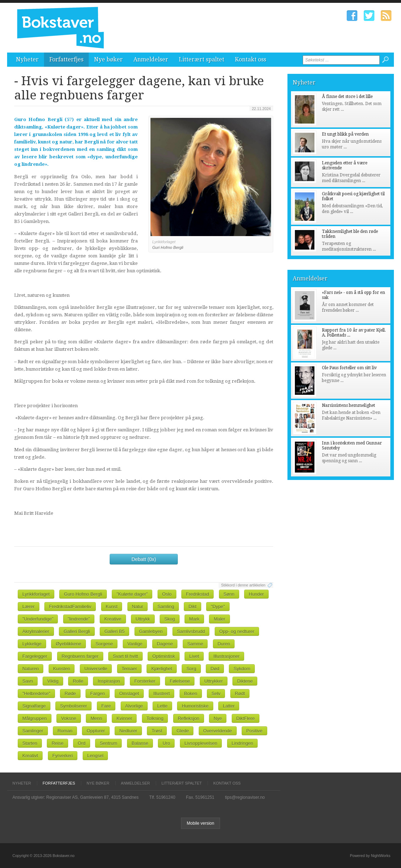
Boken (191, 694)
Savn (28, 681)
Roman (65, 731)
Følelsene (180, 681)
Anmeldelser (151, 59)
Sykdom (242, 669)
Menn (96, 718)
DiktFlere (246, 718)
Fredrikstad (197, 594)
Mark (194, 619)
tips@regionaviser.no (245, 797)
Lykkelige (32, 644)
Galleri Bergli (77, 631)
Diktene (245, 681)
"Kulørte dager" (132, 594)
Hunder (256, 594)
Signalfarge (34, 706)
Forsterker (145, 681)
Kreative (113, 619)
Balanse (140, 743)
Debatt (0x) (144, 559)
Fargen (97, 694)
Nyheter (27, 59)
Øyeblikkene (68, 644)
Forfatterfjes (66, 59)
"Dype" (218, 607)
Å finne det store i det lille (347, 97)
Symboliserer (73, 706)
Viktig (53, 681)
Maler (219, 619)
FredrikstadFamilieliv (70, 607)
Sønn (229, 594)
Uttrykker (214, 681)
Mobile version (200, 823)
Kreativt (30, 756)
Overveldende (218, 731)
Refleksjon (189, 718)
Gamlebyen (151, 631)
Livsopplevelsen (201, 743)
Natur (138, 607)
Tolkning (155, 718)
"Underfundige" (38, 619)
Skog (170, 619)
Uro (166, 743)
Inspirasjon (109, 681)
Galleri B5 (114, 631)
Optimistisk (164, 656)
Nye (218, 718)
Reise (57, 743)
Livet (194, 656)
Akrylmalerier (36, 631)
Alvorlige (134, 706)
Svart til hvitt (125, 656)
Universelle (96, 669)
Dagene (165, 644)
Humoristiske (195, 706)
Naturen (31, 669)
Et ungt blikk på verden (345, 134)
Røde (70, 694)
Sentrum (108, 743)
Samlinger (33, 731)
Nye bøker (108, 59)
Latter (229, 706)
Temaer (129, 669)
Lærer (29, 607)
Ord (82, 743)
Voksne (69, 718)
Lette (162, 706)
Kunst (112, 607)
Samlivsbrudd (191, 631)
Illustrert (161, 694)
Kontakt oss (251, 59)
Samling (166, 607)
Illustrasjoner (226, 656)
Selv (216, 694)
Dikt (192, 607)
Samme (195, 644)
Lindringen (243, 743)
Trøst (157, 731)
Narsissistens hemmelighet (348, 405)
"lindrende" (79, 619)
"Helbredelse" (36, 694)
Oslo (167, 594)
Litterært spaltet (202, 59)
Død (215, 669)
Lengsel (95, 756)
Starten (30, 743)
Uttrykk (143, 619)
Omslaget (129, 694)
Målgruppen (35, 718)
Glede (183, 731)
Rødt (240, 694)
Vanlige (135, 644)
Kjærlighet (162, 669)
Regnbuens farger (80, 656)
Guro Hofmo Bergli (83, 594)
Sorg (191, 669)
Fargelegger (35, 656)
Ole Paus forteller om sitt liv (349, 368)
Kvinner (124, 718)
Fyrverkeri (63, 756)
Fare (106, 706)
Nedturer (128, 731)
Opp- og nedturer (237, 631)
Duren (224, 644)
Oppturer (96, 731)
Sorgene (104, 644)
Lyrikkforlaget (36, 594)
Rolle (78, 681)
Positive (254, 731)
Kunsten (62, 669)
